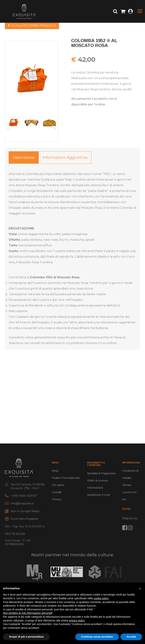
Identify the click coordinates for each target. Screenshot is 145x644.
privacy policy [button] (77, 621)
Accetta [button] (131, 637)
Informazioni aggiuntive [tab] (65, 157)
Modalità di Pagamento (101, 473)
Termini (127, 485)
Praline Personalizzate (66, 478)
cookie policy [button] (101, 598)
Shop (55, 471)
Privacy (57, 499)
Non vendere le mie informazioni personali (28, 613)
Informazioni (95, 488)
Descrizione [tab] (24, 157)
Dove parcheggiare (24, 519)
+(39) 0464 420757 (24, 496)
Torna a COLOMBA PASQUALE (32, 25)
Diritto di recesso (98, 480)
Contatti (57, 492)
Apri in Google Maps (25, 511)
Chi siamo (58, 485)
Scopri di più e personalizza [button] (26, 637)
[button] (140, 589)
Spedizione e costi (99, 495)
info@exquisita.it (22, 503)
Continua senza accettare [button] (97, 637)
